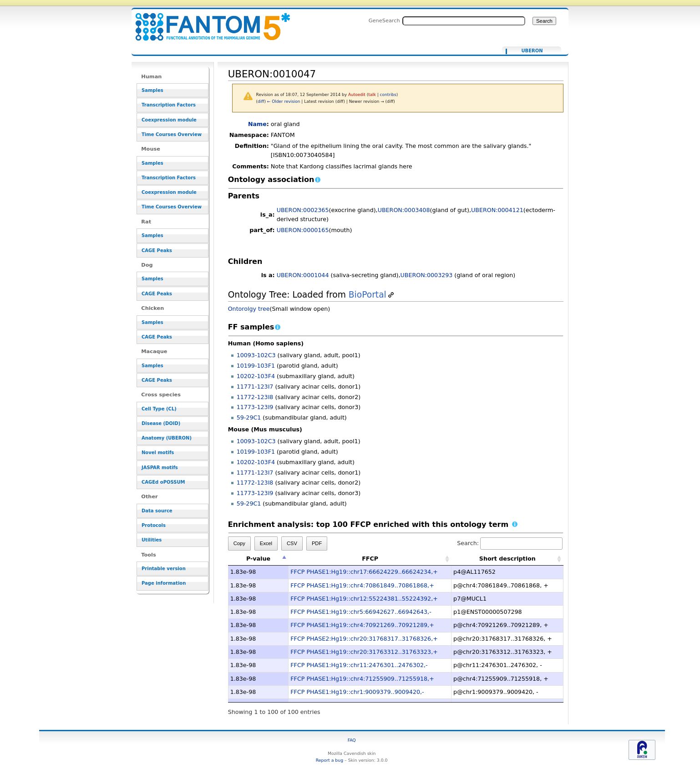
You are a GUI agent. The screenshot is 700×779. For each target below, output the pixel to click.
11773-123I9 (255, 407)
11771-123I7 (255, 387)
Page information (164, 583)
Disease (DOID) (161, 423)
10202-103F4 (256, 376)
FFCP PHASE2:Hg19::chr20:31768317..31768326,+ (364, 639)
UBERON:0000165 (303, 230)
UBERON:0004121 (497, 210)
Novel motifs (158, 453)
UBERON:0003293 (427, 275)
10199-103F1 (256, 366)
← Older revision (284, 101)
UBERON (532, 51)
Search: (510, 543)
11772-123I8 (255, 397)
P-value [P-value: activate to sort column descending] (258, 559)
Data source (157, 511)
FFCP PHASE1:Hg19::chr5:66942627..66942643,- (361, 612)
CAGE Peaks (157, 250)
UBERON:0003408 (404, 210)
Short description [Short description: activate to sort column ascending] (507, 559)
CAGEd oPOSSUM (163, 482)
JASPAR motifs (160, 468)
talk (372, 95)
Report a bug (330, 760)
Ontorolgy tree (249, 309)
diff (261, 101)
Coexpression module (169, 120)
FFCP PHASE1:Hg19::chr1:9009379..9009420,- (357, 692)
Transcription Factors (169, 105)
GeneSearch (384, 20)
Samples (152, 90)
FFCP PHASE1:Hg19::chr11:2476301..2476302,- (359, 665)
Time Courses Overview (172, 134)
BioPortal (368, 295)
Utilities (152, 540)
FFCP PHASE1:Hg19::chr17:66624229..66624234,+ (364, 572)
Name (257, 124)
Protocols (154, 525)
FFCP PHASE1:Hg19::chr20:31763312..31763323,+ (364, 652)
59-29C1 (249, 417)
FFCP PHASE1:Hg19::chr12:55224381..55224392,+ (364, 599)
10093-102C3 (256, 355)
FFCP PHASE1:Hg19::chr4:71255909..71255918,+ (362, 679)
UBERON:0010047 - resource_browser (207, 22)
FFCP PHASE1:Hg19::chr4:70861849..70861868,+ (362, 585)
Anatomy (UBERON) (167, 438)
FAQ (352, 740)
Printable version (164, 569)
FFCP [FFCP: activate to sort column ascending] (370, 559)
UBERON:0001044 (303, 275)
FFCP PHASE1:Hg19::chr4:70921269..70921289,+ (362, 625)
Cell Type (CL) (159, 409)
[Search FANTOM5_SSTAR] (464, 21)
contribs (388, 95)
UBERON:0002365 (303, 210)
